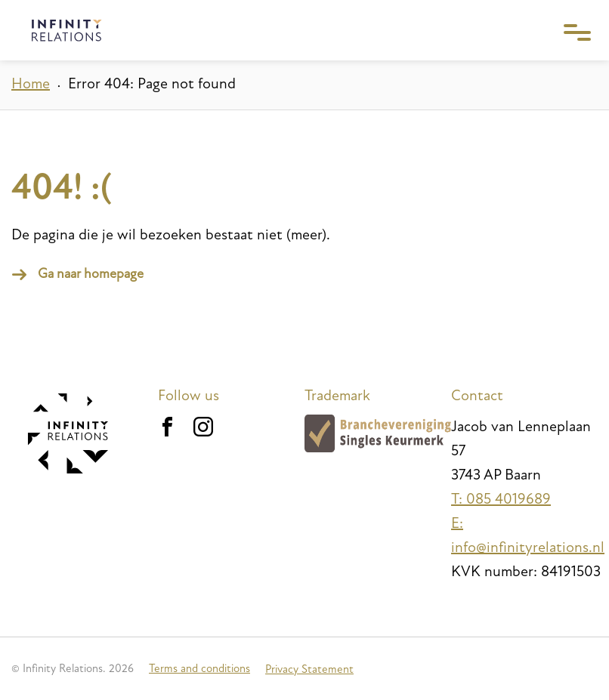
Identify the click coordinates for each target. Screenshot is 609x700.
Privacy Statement (309, 669)
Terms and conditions (199, 668)
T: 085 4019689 (501, 499)
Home (31, 84)
